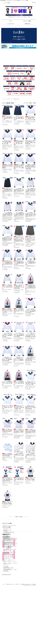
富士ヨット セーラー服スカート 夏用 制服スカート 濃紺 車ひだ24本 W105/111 (19, 118)
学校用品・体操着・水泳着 (8, 568)
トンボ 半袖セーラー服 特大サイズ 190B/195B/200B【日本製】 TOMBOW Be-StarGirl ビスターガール (31, 432)
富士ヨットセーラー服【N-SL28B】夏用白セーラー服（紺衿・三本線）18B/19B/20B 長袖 (30, 142)
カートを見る (22, 612)
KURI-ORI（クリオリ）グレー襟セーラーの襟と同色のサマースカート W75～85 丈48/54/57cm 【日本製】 (30, 239)
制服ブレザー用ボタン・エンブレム (10, 562)
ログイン (21, 610)
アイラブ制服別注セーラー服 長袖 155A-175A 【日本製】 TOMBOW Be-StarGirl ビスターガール (30, 190)
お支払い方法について (7, 607)
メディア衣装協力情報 (7, 617)
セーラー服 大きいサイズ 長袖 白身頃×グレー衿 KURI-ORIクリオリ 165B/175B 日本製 (19, 287)
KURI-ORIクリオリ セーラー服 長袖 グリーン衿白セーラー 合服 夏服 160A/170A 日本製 (7, 359)
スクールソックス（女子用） (9, 555)
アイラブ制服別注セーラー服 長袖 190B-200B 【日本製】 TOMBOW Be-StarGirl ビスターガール (19, 214)
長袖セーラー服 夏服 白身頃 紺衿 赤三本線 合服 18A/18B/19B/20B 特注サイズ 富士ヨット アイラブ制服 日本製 (30, 167)
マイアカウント (23, 608)
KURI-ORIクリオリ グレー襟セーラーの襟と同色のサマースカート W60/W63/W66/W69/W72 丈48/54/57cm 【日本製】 (19, 240)
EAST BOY (22, 545)
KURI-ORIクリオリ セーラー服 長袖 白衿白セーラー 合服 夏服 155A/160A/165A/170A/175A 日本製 (30, 287)
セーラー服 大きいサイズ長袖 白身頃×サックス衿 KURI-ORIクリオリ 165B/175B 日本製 (30, 359)
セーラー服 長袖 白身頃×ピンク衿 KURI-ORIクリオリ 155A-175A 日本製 (7, 383)
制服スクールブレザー (7, 530)
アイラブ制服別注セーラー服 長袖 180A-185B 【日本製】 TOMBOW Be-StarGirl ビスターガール (7, 214)
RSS (21, 615)
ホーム (11, 21)
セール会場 (22, 527)
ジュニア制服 (6, 566)
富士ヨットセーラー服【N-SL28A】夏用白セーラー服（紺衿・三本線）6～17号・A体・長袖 (30, 118)
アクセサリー (22, 525)
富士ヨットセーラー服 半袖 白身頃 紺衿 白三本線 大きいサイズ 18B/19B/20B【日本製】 (30, 407)
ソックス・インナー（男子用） (9, 557)
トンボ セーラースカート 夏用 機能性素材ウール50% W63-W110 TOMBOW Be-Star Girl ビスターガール (7, 191)
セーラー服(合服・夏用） (15, 99)
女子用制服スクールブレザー (9, 532)
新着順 (34, 103)
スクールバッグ (6, 558)
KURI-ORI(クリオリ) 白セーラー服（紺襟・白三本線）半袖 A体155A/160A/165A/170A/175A (7, 479)
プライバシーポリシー (24, 613)
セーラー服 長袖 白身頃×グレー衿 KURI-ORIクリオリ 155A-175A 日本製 (7, 287)
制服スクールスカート (7, 539)
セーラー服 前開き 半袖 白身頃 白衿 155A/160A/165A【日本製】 (7, 455)
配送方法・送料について (8, 609)
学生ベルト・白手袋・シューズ (9, 560)
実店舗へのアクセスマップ (8, 612)
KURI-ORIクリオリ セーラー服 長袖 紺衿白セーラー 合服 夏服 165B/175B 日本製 (19, 263)
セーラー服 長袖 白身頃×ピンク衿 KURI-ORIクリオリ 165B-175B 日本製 (19, 383)
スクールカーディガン (7, 529)
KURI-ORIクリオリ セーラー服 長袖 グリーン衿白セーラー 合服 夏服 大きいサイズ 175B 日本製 (19, 359)
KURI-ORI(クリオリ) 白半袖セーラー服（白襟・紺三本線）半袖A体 (30, 479)
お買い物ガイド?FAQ (7, 620)
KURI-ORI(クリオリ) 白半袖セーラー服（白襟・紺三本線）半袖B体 (7, 503)
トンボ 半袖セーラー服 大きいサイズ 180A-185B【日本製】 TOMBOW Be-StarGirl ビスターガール (19, 431)
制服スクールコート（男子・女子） (10, 525)
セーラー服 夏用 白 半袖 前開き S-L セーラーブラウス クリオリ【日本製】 (19, 455)
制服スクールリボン (7, 543)
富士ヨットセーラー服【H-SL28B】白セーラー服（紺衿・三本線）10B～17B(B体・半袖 (19, 407)
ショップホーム (6, 604)
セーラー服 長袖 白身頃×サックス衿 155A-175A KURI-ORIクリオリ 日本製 (19, 310)
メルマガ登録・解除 (7, 610)
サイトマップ (6, 614)
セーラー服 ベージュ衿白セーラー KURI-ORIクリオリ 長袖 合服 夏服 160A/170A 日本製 (19, 335)
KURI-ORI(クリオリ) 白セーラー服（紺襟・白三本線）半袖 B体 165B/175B (19, 479)
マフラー (5, 527)
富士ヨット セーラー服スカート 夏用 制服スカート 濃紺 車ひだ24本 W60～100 (7, 118)
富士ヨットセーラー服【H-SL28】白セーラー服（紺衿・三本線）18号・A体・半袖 (7, 407)
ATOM (23, 615)
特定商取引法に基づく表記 (8, 624)
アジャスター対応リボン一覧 (27, 536)
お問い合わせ (27, 24)
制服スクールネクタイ (7, 545)
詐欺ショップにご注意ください (9, 615)
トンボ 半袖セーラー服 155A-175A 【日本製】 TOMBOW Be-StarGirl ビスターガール (7, 431)
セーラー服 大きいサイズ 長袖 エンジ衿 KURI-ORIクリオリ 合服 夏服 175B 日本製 (7, 335)
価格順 (31, 103)
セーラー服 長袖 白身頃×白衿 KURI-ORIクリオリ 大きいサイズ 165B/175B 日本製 (7, 310)
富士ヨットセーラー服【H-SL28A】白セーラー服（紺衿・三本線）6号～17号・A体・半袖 (30, 383)
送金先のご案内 (6, 622)
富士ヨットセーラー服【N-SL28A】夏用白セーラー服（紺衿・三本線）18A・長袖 (7, 142)
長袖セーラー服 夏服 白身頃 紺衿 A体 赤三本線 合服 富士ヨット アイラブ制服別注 (7, 166)
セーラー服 (8, 99)
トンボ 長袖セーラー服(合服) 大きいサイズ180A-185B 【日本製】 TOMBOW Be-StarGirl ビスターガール (31, 215)
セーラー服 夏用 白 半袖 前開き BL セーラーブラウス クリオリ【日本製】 (30, 455)
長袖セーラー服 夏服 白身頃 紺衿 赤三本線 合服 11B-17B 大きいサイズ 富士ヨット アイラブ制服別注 (19, 167)
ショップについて (11, 24)
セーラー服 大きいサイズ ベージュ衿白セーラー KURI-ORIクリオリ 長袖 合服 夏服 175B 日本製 (30, 335)
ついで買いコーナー (7, 571)
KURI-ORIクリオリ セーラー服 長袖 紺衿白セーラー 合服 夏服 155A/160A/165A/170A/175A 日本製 (7, 263)
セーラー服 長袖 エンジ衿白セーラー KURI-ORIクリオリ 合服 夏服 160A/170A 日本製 (31, 311)
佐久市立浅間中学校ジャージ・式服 (10, 570)
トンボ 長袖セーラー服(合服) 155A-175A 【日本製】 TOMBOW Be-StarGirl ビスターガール (19, 190)
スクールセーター (7, 534)
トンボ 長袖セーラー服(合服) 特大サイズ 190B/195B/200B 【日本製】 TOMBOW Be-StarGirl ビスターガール (7, 239)
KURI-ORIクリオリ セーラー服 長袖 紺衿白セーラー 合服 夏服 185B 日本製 (30, 263)
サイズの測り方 (6, 619)
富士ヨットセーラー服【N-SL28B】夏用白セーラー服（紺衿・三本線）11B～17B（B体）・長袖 (19, 143)
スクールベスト (6, 535)
